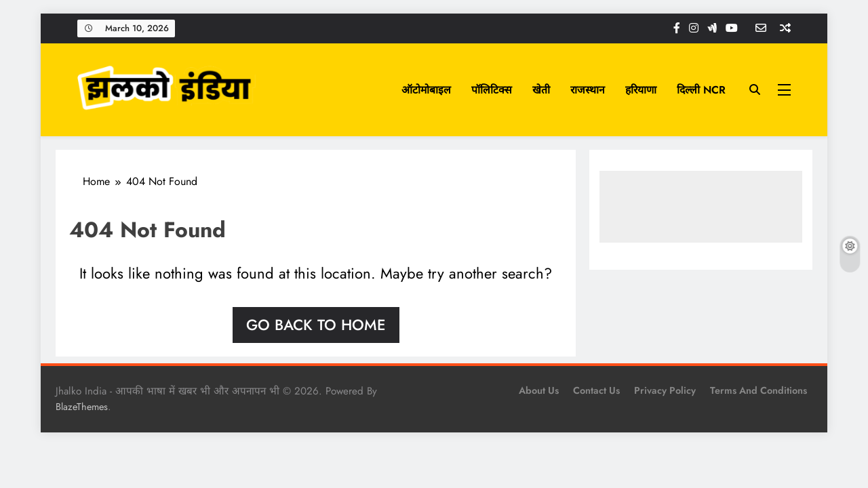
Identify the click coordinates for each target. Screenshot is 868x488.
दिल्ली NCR (701, 90)
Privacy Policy (665, 390)
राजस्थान (588, 90)
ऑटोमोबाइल (426, 90)
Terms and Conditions (758, 390)
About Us (539, 390)
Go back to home (316, 325)
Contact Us (596, 390)
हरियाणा (641, 90)
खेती (541, 90)
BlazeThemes (82, 407)
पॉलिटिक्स (492, 90)
